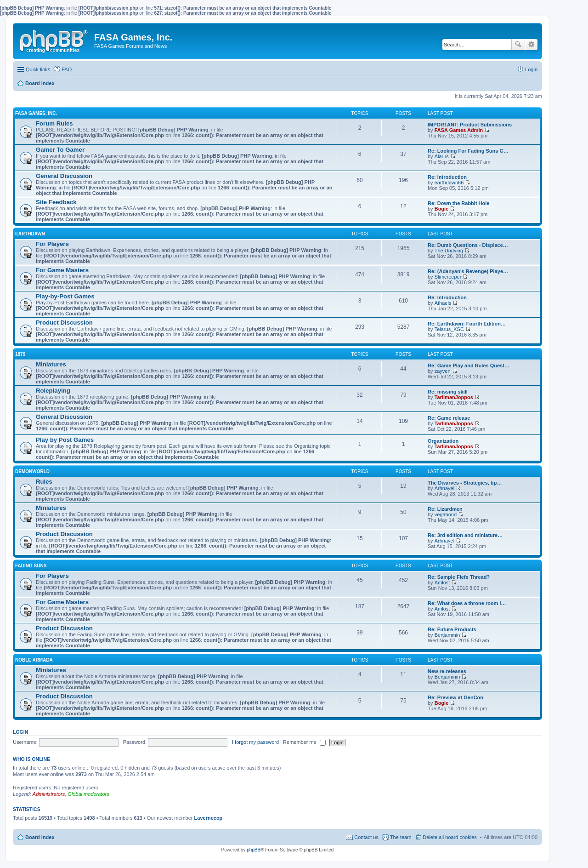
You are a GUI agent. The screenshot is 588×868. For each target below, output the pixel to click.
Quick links (38, 69)
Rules (44, 482)
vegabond (446, 514)
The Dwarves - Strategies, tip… (465, 483)
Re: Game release (449, 418)
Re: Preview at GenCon (455, 697)
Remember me (304, 742)
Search (518, 45)
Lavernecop (209, 818)
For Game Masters (62, 270)
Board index (40, 837)
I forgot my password (255, 742)
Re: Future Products (452, 629)
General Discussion (64, 176)
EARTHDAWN (30, 234)
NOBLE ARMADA (34, 660)
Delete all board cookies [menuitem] (449, 837)
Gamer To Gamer (60, 150)
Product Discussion (64, 323)
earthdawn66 (449, 183)
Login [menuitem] (531, 69)
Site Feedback (56, 202)
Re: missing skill (448, 392)
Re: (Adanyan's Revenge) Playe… (468, 271)
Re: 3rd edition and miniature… (465, 535)
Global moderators (88, 794)
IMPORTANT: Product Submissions (470, 125)
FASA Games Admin (459, 130)
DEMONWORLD (32, 471)
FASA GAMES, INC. (36, 113)
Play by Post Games (65, 440)
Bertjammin (447, 635)
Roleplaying (53, 391)
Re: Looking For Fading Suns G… (468, 151)
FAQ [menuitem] (67, 69)
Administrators (49, 794)
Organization (443, 441)
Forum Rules (54, 123)
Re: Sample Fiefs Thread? (459, 577)
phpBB (254, 850)
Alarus (442, 156)
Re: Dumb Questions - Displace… (468, 245)
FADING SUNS (31, 566)
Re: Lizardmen (445, 509)
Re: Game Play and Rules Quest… (469, 365)
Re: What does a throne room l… (467, 603)
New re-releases (447, 671)
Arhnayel (444, 488)
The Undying (449, 251)
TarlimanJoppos (454, 397)
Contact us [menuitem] (366, 837)
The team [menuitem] (401, 837)
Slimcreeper (448, 277)
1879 (20, 354)
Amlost (442, 582)
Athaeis (443, 303)
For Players (52, 244)
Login (20, 732)
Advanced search (531, 45)
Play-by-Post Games (65, 296)
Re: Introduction (447, 177)
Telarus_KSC (449, 329)
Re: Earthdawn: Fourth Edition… (467, 324)
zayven (443, 371)
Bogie (442, 209)
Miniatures (51, 364)
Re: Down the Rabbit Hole (458, 203)
